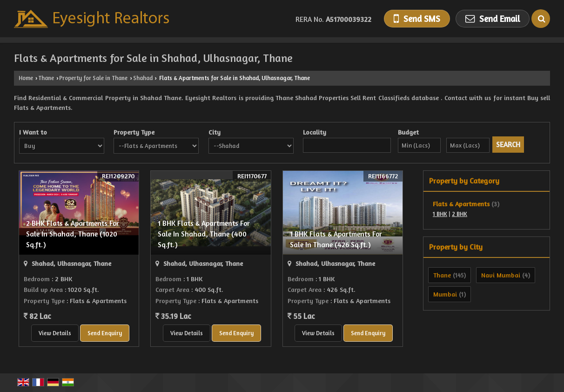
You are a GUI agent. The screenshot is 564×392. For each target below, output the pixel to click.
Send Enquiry (105, 333)
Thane (46, 78)
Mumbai (445, 294)
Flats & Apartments (461, 204)
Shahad (143, 78)
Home (26, 78)
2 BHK (460, 214)
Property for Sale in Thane (93, 78)
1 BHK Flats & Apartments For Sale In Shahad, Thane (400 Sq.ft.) (204, 234)
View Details (55, 333)
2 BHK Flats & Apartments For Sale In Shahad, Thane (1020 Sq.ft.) (73, 234)
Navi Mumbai (501, 275)
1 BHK (440, 214)
